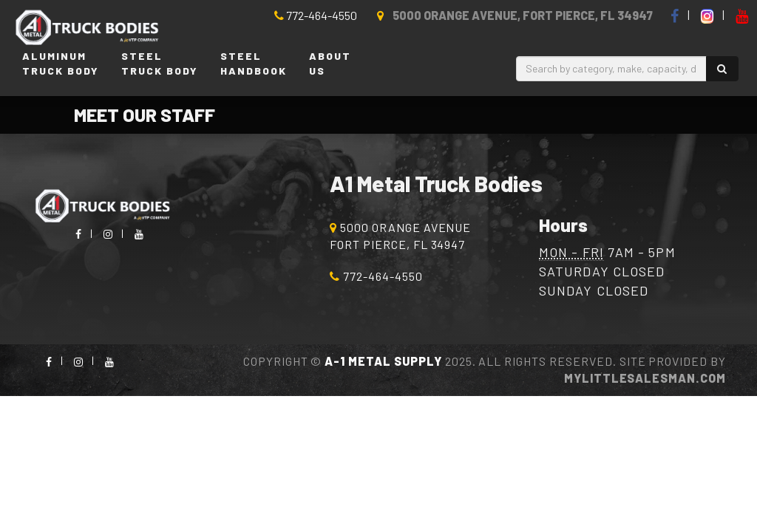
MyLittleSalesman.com (645, 378)
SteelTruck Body (160, 63)
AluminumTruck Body (61, 63)
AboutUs (330, 63)
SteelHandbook (254, 63)
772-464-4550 (316, 15)
